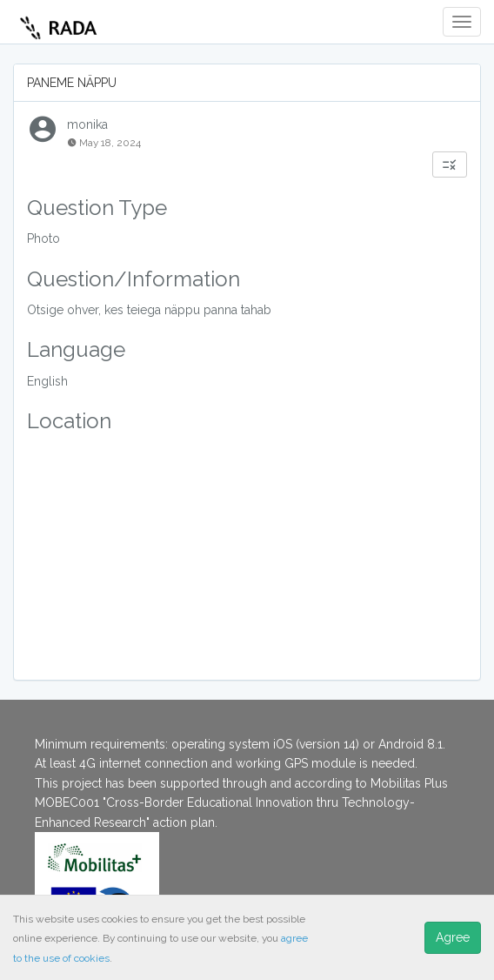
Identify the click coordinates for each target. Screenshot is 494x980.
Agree (453, 937)
